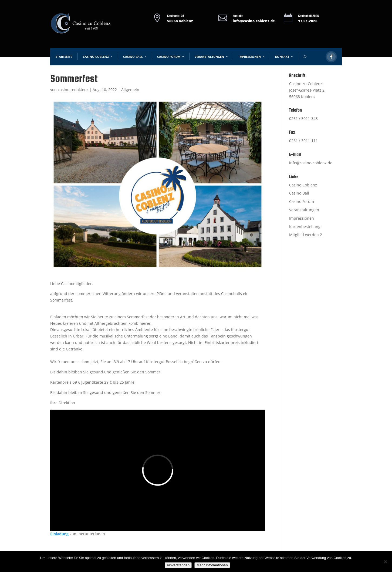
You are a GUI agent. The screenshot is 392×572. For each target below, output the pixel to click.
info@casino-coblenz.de (254, 21)
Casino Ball (133, 57)
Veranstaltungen (209, 57)
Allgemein (130, 90)
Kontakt (282, 57)
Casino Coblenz (96, 57)
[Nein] (385, 562)
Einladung (59, 534)
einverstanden (178, 565)
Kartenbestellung (305, 227)
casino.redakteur (73, 90)
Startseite (64, 57)
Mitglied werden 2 (306, 235)
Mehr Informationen (212, 565)
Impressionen (250, 57)
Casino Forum (169, 57)
